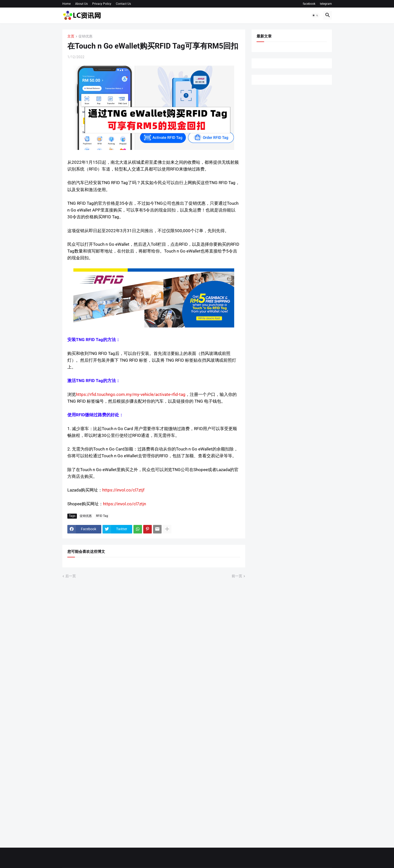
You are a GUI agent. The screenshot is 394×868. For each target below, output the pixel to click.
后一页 (71, 576)
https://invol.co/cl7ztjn (125, 504)
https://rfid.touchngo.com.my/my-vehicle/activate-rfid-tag (131, 394)
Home (66, 4)
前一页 (237, 576)
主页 (71, 36)
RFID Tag (102, 516)
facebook (309, 4)
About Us (81, 4)
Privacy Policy (102, 4)
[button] (315, 15)
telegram (326, 4)
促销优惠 (85, 36)
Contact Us (123, 4)
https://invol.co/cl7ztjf (123, 490)
